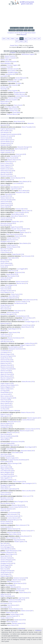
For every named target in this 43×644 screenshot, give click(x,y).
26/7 (10, 371)
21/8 (11, 522)
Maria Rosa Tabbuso (11, 107)
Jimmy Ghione (24, 536)
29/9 (9, 400)
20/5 (12, 472)
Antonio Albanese (16, 178)
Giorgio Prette (11, 238)
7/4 (12, 500)
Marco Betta (12, 296)
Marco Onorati (5, 372)
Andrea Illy (4, 511)
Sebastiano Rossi (5, 365)
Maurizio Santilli (5, 174)
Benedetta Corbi (5, 498)
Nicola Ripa (4, 89)
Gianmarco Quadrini (11, 100)
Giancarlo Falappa (6, 443)
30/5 (14, 549)
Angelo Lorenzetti (6, 152)
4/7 (13, 378)
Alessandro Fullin (21, 192)
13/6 (32, 327)
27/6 (17, 298)
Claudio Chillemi (5, 618)
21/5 (24, 311)
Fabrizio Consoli (20, 282)
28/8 (10, 454)
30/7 (14, 223)
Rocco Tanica (11, 625)
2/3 (14, 509)
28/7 (11, 172)
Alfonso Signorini (5, 500)
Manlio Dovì (8, 162)
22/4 (12, 367)
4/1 (12, 402)
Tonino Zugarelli (13, 91)
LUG (30, 39)
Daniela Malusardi (21, 78)
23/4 (14, 560)
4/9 (11, 220)
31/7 (10, 336)
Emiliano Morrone (19, 94)
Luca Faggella (21, 269)
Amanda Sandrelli (6, 218)
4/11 (11, 492)
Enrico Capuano (5, 265)
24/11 (32, 531)
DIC (26, 41)
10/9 (19, 602)
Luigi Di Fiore (14, 189)
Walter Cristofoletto (6, 596)
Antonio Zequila (5, 167)
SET (39, 39)
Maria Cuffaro (4, 467)
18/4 (12, 498)
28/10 (12, 342)
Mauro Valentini (5, 403)
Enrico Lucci (26, 496)
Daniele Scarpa (11, 245)
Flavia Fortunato (26, 256)
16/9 (8, 125)
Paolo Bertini (14, 156)
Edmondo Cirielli (5, 558)
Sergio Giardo (12, 332)
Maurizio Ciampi (26, 531)
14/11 (14, 162)
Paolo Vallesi (11, 258)
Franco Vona (4, 287)
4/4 (28, 229)
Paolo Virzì (18, 591)
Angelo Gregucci (5, 383)
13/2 (10, 196)
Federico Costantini (10, 58)
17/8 (20, 520)
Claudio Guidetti (5, 523)
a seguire (13, 52)
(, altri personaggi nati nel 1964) (21, 52)
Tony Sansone (4, 340)
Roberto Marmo (5, 102)
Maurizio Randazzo (14, 609)
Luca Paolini (4, 76)
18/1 (11, 163)
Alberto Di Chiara (5, 374)
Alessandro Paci (5, 180)
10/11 (11, 351)
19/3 (12, 469)
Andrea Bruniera (26, 382)
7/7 (20, 156)
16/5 (12, 360)
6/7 (11, 252)
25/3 (11, 396)
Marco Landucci (5, 396)
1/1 (11, 167)
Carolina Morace (27, 420)
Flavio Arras (4, 185)
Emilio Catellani (5, 462)
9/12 (29, 182)
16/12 (17, 432)
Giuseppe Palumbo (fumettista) (16, 460)
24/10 (13, 563)
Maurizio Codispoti (6, 378)
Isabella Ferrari (5, 203)
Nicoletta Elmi (4, 196)
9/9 (10, 207)
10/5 (32, 431)
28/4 (33, 325)
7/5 (12, 143)
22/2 (16, 622)
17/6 (28, 525)
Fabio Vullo (13, 445)
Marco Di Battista (11, 538)
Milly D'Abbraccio (12, 582)
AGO (35, 39)
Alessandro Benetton (6, 509)
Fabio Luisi (17, 80)
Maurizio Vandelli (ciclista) (8, 436)
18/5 (17, 258)
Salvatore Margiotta (6, 560)
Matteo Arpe (24, 232)
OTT (17, 41)
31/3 (11, 203)
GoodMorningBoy (13, 72)
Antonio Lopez (5, 87)
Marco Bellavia (23, 182)
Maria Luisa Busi (27, 491)
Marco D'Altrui (13, 534)
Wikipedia (23, 35)
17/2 (31, 496)
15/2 (21, 294)
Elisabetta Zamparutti (7, 552)
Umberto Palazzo (11, 247)
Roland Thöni (14, 111)
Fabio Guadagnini (27, 483)
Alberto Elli (4, 440)
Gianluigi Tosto (5, 172)
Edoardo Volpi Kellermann (8, 298)
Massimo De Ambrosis (14, 338)
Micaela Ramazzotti (11, 62)
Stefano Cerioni (25, 611)
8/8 (9, 185)
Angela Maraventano (12, 551)
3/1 (16, 245)
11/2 (11, 380)
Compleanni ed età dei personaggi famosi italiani (21, 33)
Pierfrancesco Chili (16, 442)
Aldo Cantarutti (13, 85)
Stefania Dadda (5, 220)
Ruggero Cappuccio (26, 345)
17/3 (13, 129)
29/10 (27, 212)
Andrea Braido (5, 278)
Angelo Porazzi (15, 227)
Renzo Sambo (11, 71)
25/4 (19, 534)
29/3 (12, 374)
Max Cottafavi (11, 276)
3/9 (11, 523)
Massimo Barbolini (6, 151)
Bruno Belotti (4, 607)
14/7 (23, 338)
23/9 (16, 274)
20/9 (17, 312)
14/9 (19, 551)
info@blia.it (38, 630)
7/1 (16, 476)
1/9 (18, 445)
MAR (13, 39)
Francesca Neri (20, 209)
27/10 (14, 314)
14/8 (20, 463)
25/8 (21, 227)
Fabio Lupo (4, 416)
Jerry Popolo (4, 603)
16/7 (27, 282)
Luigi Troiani (22, 598)
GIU (26, 39)
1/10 (15, 552)
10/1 (29, 592)
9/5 (25, 236)
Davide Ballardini (5, 407)
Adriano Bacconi (18, 583)
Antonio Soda (4, 138)
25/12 (26, 149)
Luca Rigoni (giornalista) (7, 476)
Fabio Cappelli (5, 478)
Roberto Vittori (12, 160)
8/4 (26, 269)
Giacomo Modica (5, 142)
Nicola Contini (19, 236)
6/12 (12, 572)
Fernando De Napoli (6, 356)
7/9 (18, 489)
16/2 (24, 620)
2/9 (8, 511)
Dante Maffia (17, 112)
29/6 (21, 234)
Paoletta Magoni (15, 614)
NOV (21, 41)
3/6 (10, 225)
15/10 (19, 160)
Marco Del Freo (5, 249)
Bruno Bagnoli (29, 447)
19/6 (27, 192)
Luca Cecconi (4, 394)
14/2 (15, 285)
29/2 (11, 565)
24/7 (27, 460)
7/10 (27, 589)
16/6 (23, 272)
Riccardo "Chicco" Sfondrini (19, 229)
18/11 (26, 507)
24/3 (33, 491)
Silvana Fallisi (4, 207)
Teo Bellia (18, 83)
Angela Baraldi (16, 254)
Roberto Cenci (21, 589)
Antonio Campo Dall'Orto (16, 507)
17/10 (28, 302)
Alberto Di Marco (28, 318)
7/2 (10, 574)
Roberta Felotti (12, 529)
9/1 (22, 183)
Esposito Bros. (16, 222)
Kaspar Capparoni (6, 165)
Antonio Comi (4, 371)
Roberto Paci (4, 363)
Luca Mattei (4, 352)
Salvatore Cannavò (19, 578)
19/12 (19, 329)
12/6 (22, 254)
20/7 (12, 365)
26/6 (13, 171)
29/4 (12, 474)
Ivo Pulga (3, 391)
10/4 (14, 194)
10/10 (23, 178)
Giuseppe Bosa (5, 427)
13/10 (22, 187)
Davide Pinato (4, 358)
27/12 (13, 242)
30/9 (22, 214)
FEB (8, 39)
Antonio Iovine (11, 312)
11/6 (9, 280)
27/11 (12, 140)
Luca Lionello (17, 183)
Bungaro (3, 262)
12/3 (19, 422)
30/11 (9, 307)
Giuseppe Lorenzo (6, 242)
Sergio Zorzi (4, 594)
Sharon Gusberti (5, 205)
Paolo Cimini (4, 289)
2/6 (13, 596)
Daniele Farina (5, 562)
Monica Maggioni (5, 472)
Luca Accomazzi (13, 512)
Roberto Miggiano (6, 387)
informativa (21, 629)
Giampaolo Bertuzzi (13, 520)
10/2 (26, 209)
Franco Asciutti (18, 105)
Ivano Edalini (15, 452)
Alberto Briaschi (26, 327)
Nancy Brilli (8, 194)
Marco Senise (4, 309)
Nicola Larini (4, 545)
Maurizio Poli (11, 240)
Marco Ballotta (24, 243)
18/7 (20, 189)
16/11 (26, 216)
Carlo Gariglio (4, 574)
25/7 (18, 296)
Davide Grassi (18, 620)
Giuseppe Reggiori (30, 322)
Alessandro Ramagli (23, 147)
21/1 (30, 536)
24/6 (10, 138)
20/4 (13, 471)
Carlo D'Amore (12, 605)
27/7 (11, 265)
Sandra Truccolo (10, 158)
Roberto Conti (11, 432)
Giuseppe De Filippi (6, 485)
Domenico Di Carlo (6, 136)
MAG (21, 39)
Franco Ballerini (5, 292)
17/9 (13, 485)
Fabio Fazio (4, 307)
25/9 (16, 158)
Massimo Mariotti (17, 505)
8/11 (20, 516)
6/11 (7, 331)
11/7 (10, 478)
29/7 (21, 347)
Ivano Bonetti (4, 132)
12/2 (34, 127)
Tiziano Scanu (4, 334)
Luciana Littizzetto (19, 212)
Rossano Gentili (5, 522)
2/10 (26, 283)
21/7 (37, 322)
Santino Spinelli (5, 527)
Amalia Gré (18, 272)
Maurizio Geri (20, 283)
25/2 (25, 583)
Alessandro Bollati (26, 451)
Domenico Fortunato (6, 176)
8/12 (10, 607)
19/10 (24, 482)
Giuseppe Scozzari (6, 563)
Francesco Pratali (5, 67)
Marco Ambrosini (21, 525)
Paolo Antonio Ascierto (12, 516)
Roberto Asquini (5, 576)
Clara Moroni (4, 251)
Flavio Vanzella (5, 434)
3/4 (29, 243)
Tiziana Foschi (15, 294)
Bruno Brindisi (5, 225)
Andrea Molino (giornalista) (8, 489)
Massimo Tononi (17, 580)
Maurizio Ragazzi (5, 423)
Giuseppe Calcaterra (6, 291)
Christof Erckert (27, 325)
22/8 (24, 580)
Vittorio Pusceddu (27, 127)
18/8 (10, 467)
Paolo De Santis (12, 82)
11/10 (9, 416)
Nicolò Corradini (12, 532)
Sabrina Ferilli (4, 202)
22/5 (12, 558)
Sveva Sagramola (5, 474)
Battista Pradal (5, 323)
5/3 (6, 267)
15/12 (8, 465)
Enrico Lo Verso (5, 163)
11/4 (14, 176)
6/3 (14, 585)
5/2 (33, 420)
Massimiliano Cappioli (28, 54)
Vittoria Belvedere (6, 63)
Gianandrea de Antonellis (13, 600)
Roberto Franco (10, 612)
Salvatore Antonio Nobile (8, 385)
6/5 (16, 612)
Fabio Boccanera (5, 342)
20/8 (19, 134)
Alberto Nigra (10, 554)
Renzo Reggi (9, 585)
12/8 (25, 303)
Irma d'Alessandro (6, 471)
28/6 (10, 202)
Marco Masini (4, 260)
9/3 (8, 409)
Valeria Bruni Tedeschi (17, 216)
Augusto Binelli (10, 274)
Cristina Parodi (5, 492)
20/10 (19, 532)
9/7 (10, 145)
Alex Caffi (3, 543)
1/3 (31, 211)
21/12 (12, 180)
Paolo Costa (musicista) (13, 234)
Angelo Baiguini (12, 329)
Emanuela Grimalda (6, 200)
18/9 (10, 260)
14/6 (18, 247)
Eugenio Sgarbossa (6, 129)
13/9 (27, 316)
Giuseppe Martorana (19, 92)
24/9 (24, 154)
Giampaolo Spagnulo (6, 398)
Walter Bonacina (5, 376)
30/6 (11, 249)
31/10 (13, 218)
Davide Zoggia (5, 565)
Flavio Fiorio (4, 400)
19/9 (12, 547)
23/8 (26, 578)
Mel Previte (4, 280)
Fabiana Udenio (5, 198)
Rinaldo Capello (19, 542)
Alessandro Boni (12, 422)
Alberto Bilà (4, 487)
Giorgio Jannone (5, 572)
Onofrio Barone (5, 405)
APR (17, 39)
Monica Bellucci (16, 214)
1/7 (9, 487)
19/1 (33, 345)
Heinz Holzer (4, 454)
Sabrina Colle (25, 211)
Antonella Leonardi (13, 69)
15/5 (12, 305)
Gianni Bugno (9, 285)
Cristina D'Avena (5, 252)
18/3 (8, 543)
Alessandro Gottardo (6, 223)
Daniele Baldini (5, 392)
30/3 (10, 289)
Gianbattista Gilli (10, 74)
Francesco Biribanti (14, 98)
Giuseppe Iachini (5, 143)
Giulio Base (14, 587)
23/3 (13, 136)
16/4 (24, 231)
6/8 (11, 205)
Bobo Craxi (4, 569)
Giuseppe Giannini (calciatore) (9, 134)
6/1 (12, 407)
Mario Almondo (12, 514)
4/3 (10, 309)
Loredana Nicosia (29, 343)
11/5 (12, 152)
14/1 (16, 240)
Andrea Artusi (4, 336)
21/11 (11, 334)
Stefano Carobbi (5, 389)
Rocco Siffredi (23, 191)
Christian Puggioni (12, 65)
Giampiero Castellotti (7, 480)
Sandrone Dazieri (11, 616)
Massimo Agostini (32, 418)
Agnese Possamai (10, 56)
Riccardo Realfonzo (14, 347)
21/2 (11, 392)
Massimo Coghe (10, 458)
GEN (4, 39)
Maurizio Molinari (6, 503)
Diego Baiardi (18, 540)
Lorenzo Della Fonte (22, 96)
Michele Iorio (4, 103)
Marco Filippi (4, 567)
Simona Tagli (10, 622)
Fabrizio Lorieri (5, 380)
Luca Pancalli (18, 231)
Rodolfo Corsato (5, 169)
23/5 (7, 262)
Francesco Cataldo (20, 302)
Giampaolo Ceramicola (15, 349)
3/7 (34, 318)
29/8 (13, 151)
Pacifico (3, 267)
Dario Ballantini (15, 187)
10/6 (12, 383)
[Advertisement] (21, 16)
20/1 (39, 418)
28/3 (11, 372)
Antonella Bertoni (21, 316)
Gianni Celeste (5, 263)
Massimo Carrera (5, 367)
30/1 (18, 605)
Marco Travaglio (19, 502)
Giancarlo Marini (5, 362)
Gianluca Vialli (5, 145)
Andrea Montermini (6, 549)
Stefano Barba (23, 592)
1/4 (30, 147)
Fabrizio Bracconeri (6, 171)
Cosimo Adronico (13, 518)
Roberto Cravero (5, 414)
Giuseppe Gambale (6, 571)
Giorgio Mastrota (5, 305)
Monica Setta (4, 494)
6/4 (13, 571)
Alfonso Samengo (13, 463)
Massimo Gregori (5, 354)
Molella (3, 331)
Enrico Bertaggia (5, 547)
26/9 (14, 398)
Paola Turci (11, 271)
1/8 (10, 132)
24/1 (12, 169)
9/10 (11, 427)
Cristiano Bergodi (5, 402)
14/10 (23, 623)
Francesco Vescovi (30, 429)
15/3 (14, 356)
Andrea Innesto (13, 602)
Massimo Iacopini (25, 431)
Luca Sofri (3, 465)
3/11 (29, 232)
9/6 (11, 174)
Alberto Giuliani (19, 149)
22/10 (18, 529)
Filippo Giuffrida (5, 469)
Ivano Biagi (10, 449)
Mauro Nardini (5, 131)
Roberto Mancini (5, 140)
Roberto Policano (26, 412)
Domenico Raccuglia (6, 314)
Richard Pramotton (6, 456)
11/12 (18, 238)
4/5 (28, 191)
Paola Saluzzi (18, 311)
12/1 (17, 385)
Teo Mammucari (19, 303)
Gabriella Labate (16, 623)
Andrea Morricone (28, 300)
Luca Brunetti (4, 351)
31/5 (12, 142)
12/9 (16, 271)
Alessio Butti (4, 556)
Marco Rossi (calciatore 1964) (9, 411)
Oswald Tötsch (14, 45)
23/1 (22, 222)
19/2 (23, 122)
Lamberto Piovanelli (6, 369)
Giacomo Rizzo (5, 60)
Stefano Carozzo (13, 109)
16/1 (12, 389)
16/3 (32, 256)
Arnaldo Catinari (21, 320)
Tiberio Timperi (17, 482)
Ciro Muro (3, 409)
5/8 (9, 494)
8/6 (19, 512)
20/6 (8, 391)
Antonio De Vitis (5, 360)
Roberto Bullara (5, 425)
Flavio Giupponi (5, 438)
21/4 (9, 594)
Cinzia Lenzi (19, 154)
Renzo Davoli (18, 122)
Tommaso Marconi (12, 114)
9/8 (17, 436)
